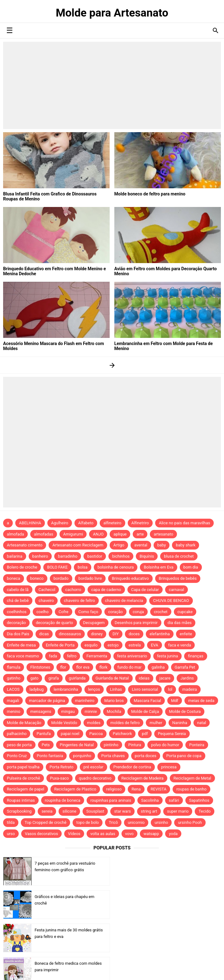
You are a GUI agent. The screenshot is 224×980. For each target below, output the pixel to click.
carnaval (176, 590)
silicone (69, 811)
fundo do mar (130, 667)
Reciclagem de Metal (192, 778)
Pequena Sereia (172, 734)
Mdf (175, 701)
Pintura (135, 745)
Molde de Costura (185, 711)
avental (141, 545)
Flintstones (40, 667)
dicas (44, 634)
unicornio (136, 822)
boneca (14, 578)
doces (134, 634)
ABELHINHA (30, 523)
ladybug (37, 689)
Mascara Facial (147, 701)
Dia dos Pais (18, 634)
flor (63, 667)
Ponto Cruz (17, 756)
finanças (195, 656)
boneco (37, 578)
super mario (178, 811)
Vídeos (74, 834)
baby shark (186, 545)
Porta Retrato (62, 767)
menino (14, 711)
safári (174, 800)
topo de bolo (88, 822)
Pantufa (43, 734)
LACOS (13, 689)
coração (115, 612)
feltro (72, 656)
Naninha (180, 723)
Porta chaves (113, 756)
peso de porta (19, 745)
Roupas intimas (21, 800)
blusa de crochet (179, 556)
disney (97, 634)
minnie (91, 711)
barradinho (68, 556)
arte (140, 534)
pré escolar (93, 767)
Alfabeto (86, 523)
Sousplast (95, 811)
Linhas (116, 689)
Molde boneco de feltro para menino (150, 194)
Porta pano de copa (184, 756)
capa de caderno (106, 590)
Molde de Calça (145, 711)
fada (53, 656)
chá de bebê (18, 600)
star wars (122, 811)
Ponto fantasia (50, 756)
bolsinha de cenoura (116, 567)
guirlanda (77, 678)
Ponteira (197, 745)
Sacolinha (150, 800)
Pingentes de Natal (77, 745)
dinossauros (70, 634)
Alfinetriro (140, 523)
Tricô (113, 822)
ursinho (161, 822)
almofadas (44, 534)
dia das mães (180, 623)
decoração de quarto (55, 623)
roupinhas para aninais (111, 800)
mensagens (41, 711)
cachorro (73, 590)
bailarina (15, 556)
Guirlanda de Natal (112, 678)
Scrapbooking (19, 811)
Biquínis (147, 556)
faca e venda (180, 645)
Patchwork (122, 734)
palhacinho (17, 734)
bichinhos (121, 556)
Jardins (187, 678)
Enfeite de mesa (21, 645)
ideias (144, 678)
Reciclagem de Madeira (143, 778)
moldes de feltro (125, 723)
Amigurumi (73, 534)
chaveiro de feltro (79, 600)
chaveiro (46, 600)
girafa (53, 678)
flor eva (83, 667)
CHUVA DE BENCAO (171, 600)
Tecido (205, 811)
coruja (138, 612)
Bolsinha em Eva (158, 567)
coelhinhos (17, 612)
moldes (94, 723)
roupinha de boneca (63, 800)
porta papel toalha (23, 767)
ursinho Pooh (190, 822)
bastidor (95, 556)
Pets (46, 745)
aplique (120, 534)
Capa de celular (145, 590)
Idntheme (166, 968)
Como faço (88, 612)
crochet (161, 612)
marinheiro (85, 701)
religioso (114, 789)
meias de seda (201, 701)
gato (35, 678)
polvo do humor (165, 745)
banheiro (40, 556)
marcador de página (47, 701)
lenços (94, 689)
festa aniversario (132, 656)
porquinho (82, 756)
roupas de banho (191, 789)
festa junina (167, 656)
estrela (135, 645)
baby (162, 545)
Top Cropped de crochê (45, 822)
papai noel (70, 734)
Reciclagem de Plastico (75, 789)
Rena (136, 789)
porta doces (146, 756)
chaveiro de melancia (124, 600)
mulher (156, 723)
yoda (173, 834)
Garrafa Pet (185, 667)
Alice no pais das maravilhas (185, 523)
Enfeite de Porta (60, 645)
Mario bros (114, 701)
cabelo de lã (18, 590)
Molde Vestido (64, 723)
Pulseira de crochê (24, 778)
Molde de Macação (24, 723)
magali (13, 701)
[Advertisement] (112, 85)
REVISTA (159, 789)
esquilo (91, 645)
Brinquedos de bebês (178, 578)
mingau (68, 711)
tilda (11, 822)
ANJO (98, 534)
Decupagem (94, 623)
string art (149, 811)
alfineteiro (112, 523)
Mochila (114, 711)
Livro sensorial (145, 689)
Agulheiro (60, 523)
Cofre (64, 612)
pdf (145, 734)
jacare (165, 678)
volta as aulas (103, 834)
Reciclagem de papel (26, 789)
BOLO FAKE (57, 567)
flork (103, 667)
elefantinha (160, 634)
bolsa (83, 567)
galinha (158, 667)
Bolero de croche (22, 567)
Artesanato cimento (25, 545)
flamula (14, 667)
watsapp (151, 834)
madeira (190, 689)
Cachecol (47, 590)
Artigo (119, 545)
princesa (169, 767)
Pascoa (96, 734)
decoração (16, 623)
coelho (43, 612)
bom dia (191, 567)
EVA (155, 645)
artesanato (163, 534)
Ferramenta (97, 656)
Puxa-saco (60, 778)
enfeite (186, 634)
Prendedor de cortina (132, 767)
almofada (15, 534)
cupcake (185, 612)
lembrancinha (66, 689)
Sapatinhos (199, 800)
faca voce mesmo (23, 656)
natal (202, 723)
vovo (129, 834)
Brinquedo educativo (130, 578)
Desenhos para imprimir (136, 623)
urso (11, 834)
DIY (116, 634)
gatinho (14, 678)
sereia (47, 811)
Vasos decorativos (42, 834)
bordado (61, 578)
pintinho (111, 745)
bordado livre (90, 578)
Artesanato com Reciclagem (78, 545)
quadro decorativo (95, 778)
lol (170, 689)
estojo (113, 645)
